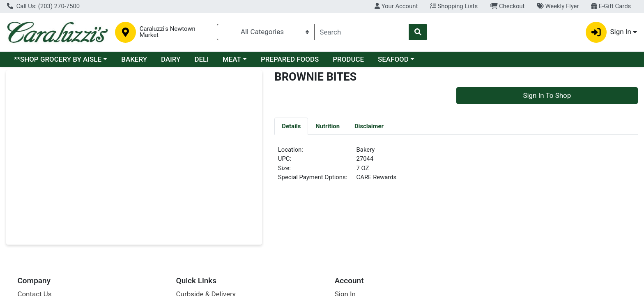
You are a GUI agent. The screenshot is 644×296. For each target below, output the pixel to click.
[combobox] (362, 32)
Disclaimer (369, 126)
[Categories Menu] (266, 32)
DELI (201, 59)
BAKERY (134, 59)
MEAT (232, 59)
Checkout (507, 6)
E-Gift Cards (611, 6)
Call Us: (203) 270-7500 (43, 6)
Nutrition (328, 126)
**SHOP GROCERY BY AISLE (58, 59)
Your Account (396, 6)
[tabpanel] (456, 167)
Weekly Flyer (558, 6)
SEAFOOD (393, 59)
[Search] (362, 32)
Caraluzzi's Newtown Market (168, 32)
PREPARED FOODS (290, 59)
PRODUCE (348, 59)
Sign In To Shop (547, 95)
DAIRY (171, 59)
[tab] (291, 126)
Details (291, 126)
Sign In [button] (608, 32)
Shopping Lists (454, 6)
